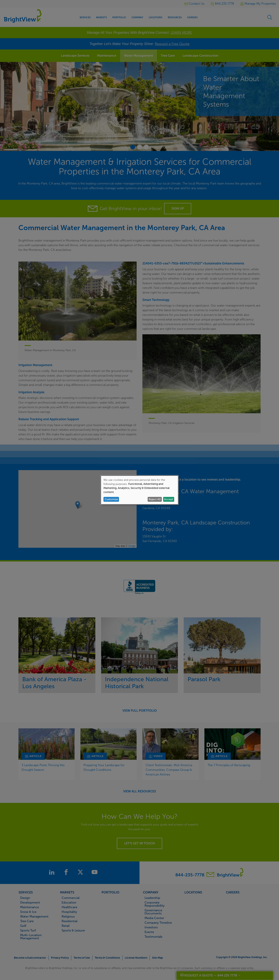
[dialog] (139, 490)
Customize (111, 499)
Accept (169, 499)
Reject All (155, 499)
